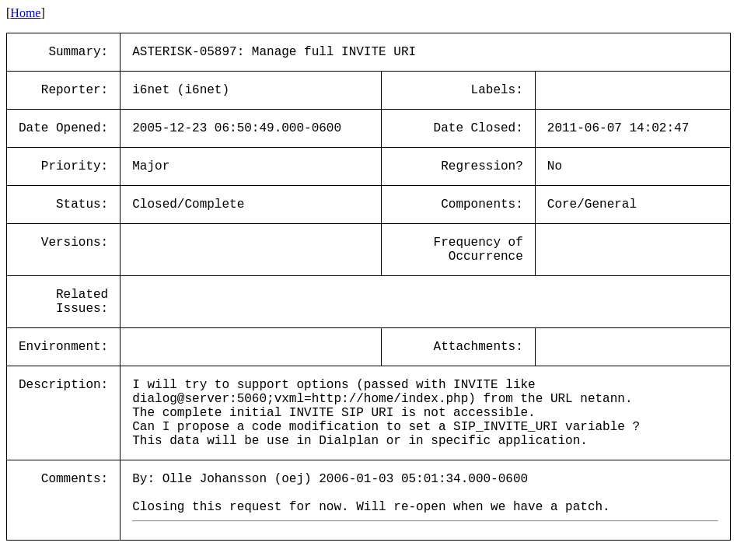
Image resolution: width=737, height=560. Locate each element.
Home (25, 13)
